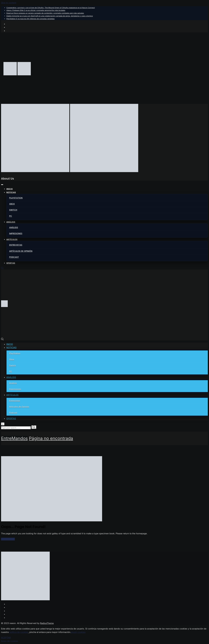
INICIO (10, 189)
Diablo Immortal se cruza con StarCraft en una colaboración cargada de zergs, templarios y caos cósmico (50, 16)
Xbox (12, 204)
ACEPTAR (6, 638)
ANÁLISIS (11, 222)
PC (11, 216)
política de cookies (19, 632)
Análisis (14, 227)
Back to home (8, 539)
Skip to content (9, 3)
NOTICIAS (11, 192)
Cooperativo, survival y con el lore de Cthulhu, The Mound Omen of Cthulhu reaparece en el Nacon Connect (51, 8)
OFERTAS (11, 263)
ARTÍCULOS (12, 239)
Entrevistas (16, 245)
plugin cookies (78, 632)
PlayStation (16, 198)
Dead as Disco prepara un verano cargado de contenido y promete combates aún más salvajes (45, 13)
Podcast (14, 257)
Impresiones (16, 233)
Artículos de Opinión (21, 251)
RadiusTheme (47, 623)
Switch (13, 210)
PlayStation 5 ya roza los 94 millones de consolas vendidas (31, 19)
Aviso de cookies (10, 641)
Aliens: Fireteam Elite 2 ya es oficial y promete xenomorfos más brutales (36, 10)
